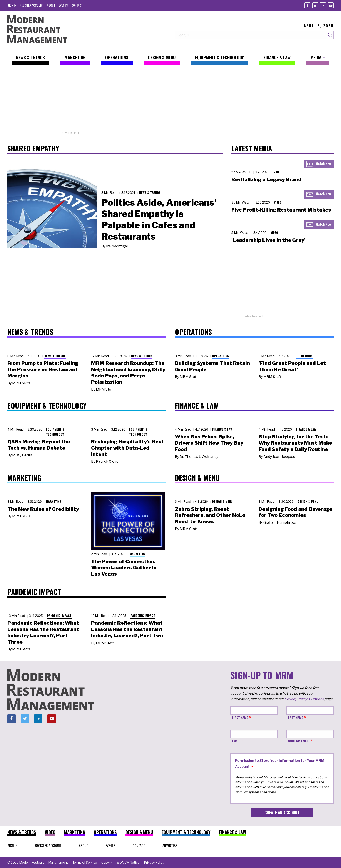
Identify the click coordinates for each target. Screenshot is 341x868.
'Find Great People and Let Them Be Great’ (292, 366)
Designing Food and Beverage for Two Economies (295, 512)
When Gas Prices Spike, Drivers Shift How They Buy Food (209, 443)
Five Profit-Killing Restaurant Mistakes (281, 210)
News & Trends (150, 192)
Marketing (54, 501)
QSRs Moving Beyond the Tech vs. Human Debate (39, 445)
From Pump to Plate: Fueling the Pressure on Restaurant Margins (43, 369)
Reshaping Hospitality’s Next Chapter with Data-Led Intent (127, 448)
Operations (221, 356)
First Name (240, 717)
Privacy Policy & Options (304, 699)
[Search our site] (251, 35)
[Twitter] (315, 5)
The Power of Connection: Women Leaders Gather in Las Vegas (124, 568)
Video (278, 172)
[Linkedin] (323, 5)
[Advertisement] (170, 100)
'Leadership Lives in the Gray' (268, 240)
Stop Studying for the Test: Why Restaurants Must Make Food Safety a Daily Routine (295, 443)
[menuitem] (12, 5)
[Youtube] (331, 5)
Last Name (296, 717)
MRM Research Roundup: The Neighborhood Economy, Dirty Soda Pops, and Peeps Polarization (128, 372)
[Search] (330, 35)
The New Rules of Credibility (43, 509)
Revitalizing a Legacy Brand (266, 179)
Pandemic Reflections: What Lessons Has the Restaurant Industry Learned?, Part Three (43, 632)
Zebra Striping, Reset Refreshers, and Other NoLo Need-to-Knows (210, 515)
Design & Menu (222, 501)
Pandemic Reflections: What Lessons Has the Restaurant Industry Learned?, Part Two (127, 629)
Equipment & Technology (55, 432)
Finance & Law (222, 429)
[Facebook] (307, 5)
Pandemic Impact (59, 615)
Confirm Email (299, 741)
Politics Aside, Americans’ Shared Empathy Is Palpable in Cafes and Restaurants (159, 219)
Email (236, 741)
